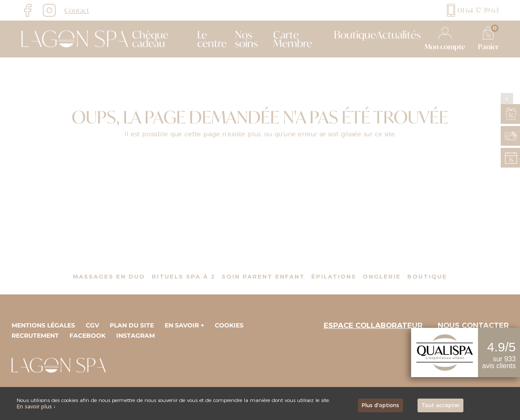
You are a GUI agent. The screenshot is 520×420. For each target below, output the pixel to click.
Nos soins (246, 39)
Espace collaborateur (373, 325)
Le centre (212, 39)
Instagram (135, 336)
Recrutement (35, 336)
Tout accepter (440, 405)
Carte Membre (293, 39)
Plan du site (132, 325)
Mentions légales (43, 325)
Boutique (355, 35)
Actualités (398, 35)
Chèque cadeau (150, 39)
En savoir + (184, 325)
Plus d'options (380, 405)
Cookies (229, 325)
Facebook (87, 336)
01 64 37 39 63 (472, 10)
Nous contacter (473, 325)
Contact (77, 10)
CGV (92, 325)
